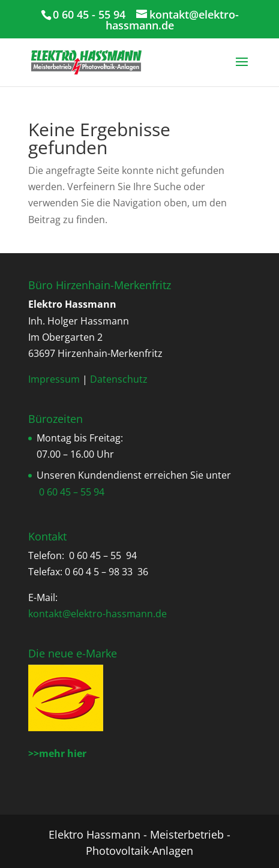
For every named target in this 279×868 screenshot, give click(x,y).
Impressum (54, 379)
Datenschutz (119, 379)
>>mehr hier (57, 753)
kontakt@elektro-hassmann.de (97, 614)
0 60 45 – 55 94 (72, 492)
